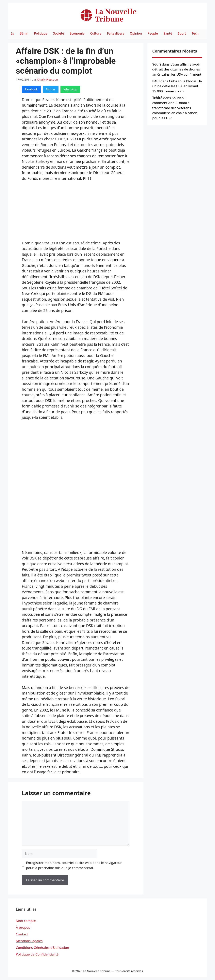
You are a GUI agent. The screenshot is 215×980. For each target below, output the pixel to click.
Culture (96, 33)
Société (59, 33)
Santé (168, 33)
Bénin (24, 33)
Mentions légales (29, 941)
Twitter (50, 89)
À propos (23, 927)
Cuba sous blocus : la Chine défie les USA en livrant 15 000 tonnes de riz (177, 86)
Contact (22, 934)
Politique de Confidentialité (37, 954)
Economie (77, 33)
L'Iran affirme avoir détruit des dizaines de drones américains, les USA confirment (177, 69)
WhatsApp (70, 89)
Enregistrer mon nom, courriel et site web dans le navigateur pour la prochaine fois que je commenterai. (74, 865)
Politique (41, 33)
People (153, 33)
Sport (182, 33)
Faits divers (116, 33)
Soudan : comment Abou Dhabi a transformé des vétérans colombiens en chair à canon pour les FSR (175, 108)
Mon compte (26, 921)
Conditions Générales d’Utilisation (42, 948)
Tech (195, 33)
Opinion (136, 33)
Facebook (31, 89)
